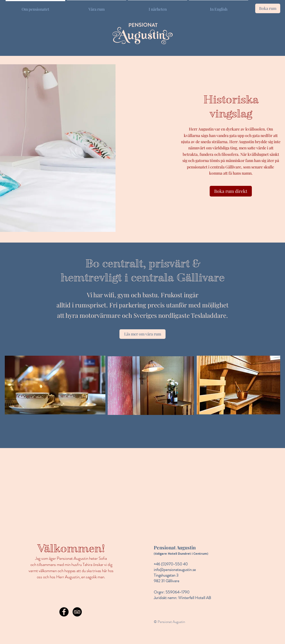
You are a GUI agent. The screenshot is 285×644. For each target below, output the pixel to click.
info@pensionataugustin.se (175, 570)
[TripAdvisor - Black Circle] (77, 612)
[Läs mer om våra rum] (142, 334)
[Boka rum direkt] (231, 191)
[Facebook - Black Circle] (64, 612)
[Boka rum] (268, 8)
